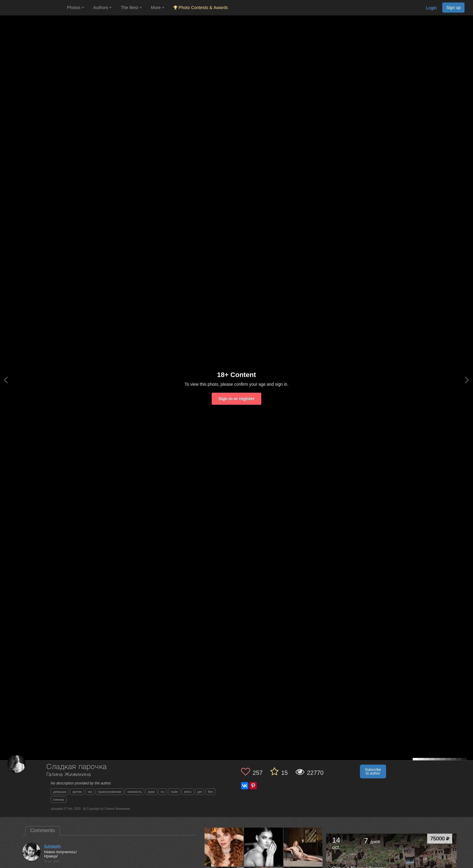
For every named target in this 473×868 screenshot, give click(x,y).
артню (77, 792)
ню (90, 792)
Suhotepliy (52, 846)
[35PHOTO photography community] (33, 8)
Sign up (453, 8)
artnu (188, 792)
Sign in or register (237, 399)
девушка (60, 792)
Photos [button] (76, 8)
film (210, 792)
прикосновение (110, 792)
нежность (135, 792)
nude (174, 792)
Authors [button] (103, 8)
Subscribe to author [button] (373, 771)
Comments (43, 830)
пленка (59, 800)
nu (163, 792)
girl (200, 792)
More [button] (158, 8)
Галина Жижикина (69, 775)
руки (151, 792)
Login (431, 8)
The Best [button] (131, 8)
